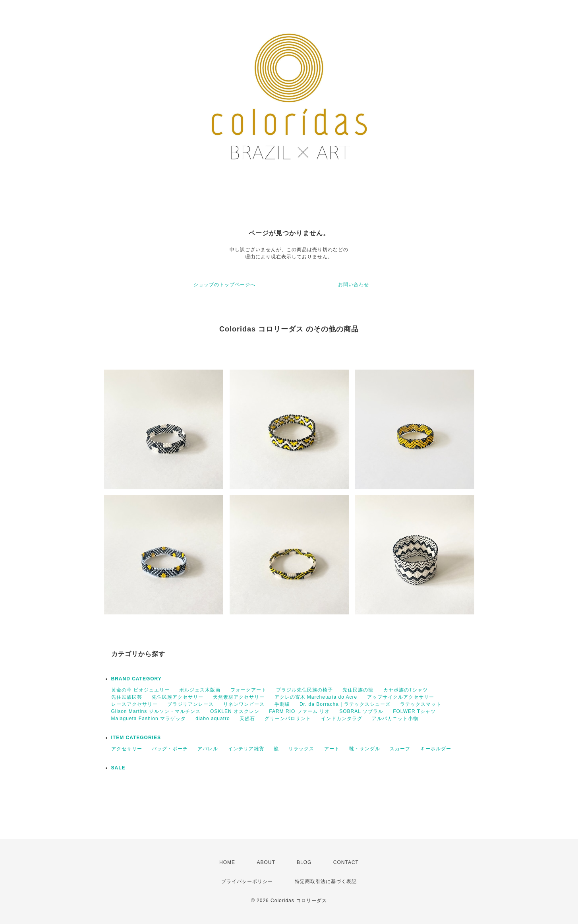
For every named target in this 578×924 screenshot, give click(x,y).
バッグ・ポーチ (170, 749)
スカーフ (400, 749)
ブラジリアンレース (190, 704)
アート (332, 749)
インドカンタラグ (342, 719)
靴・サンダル (365, 749)
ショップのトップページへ (224, 285)
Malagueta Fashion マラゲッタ (149, 719)
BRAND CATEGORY (136, 679)
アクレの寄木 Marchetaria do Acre (316, 697)
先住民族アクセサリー (178, 697)
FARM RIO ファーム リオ (299, 711)
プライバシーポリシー (247, 881)
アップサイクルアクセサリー (401, 697)
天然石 (247, 719)
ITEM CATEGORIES (136, 738)
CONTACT (346, 862)
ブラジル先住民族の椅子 (304, 690)
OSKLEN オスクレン (235, 711)
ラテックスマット (421, 704)
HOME (227, 862)
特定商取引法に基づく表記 (326, 881)
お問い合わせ (354, 285)
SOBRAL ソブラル (361, 711)
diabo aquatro (213, 719)
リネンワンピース (244, 704)
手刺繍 (282, 704)
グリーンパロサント (288, 719)
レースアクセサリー (134, 704)
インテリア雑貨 (246, 749)
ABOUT (266, 862)
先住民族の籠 (358, 690)
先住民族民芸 (127, 697)
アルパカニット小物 (395, 719)
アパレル (208, 749)
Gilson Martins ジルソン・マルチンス (156, 711)
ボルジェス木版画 (200, 690)
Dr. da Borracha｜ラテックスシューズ (345, 704)
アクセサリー (127, 749)
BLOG (304, 862)
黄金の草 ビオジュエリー (140, 690)
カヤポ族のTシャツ (406, 690)
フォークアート (248, 690)
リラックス (301, 749)
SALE (118, 768)
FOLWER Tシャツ (414, 711)
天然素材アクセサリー (239, 697)
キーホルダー (436, 749)
